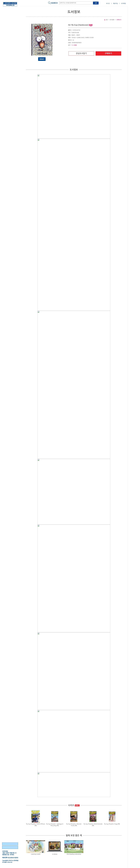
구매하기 (108, 53)
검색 (96, 3)
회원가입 (115, 4)
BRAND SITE (6, 844)
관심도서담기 (81, 53)
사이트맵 (123, 4)
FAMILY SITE (6, 847)
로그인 (108, 4)
